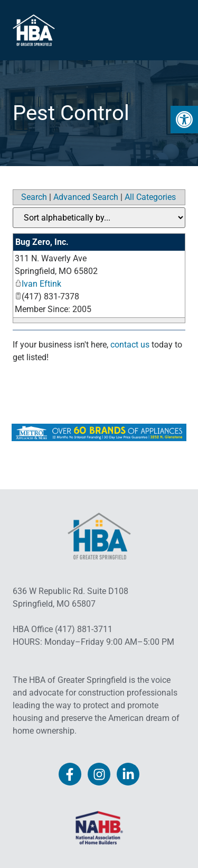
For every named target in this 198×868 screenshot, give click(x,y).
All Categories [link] (150, 197)
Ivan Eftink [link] (38, 284)
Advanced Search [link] (86, 197)
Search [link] (34, 197)
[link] (184, 120)
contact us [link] (130, 345)
